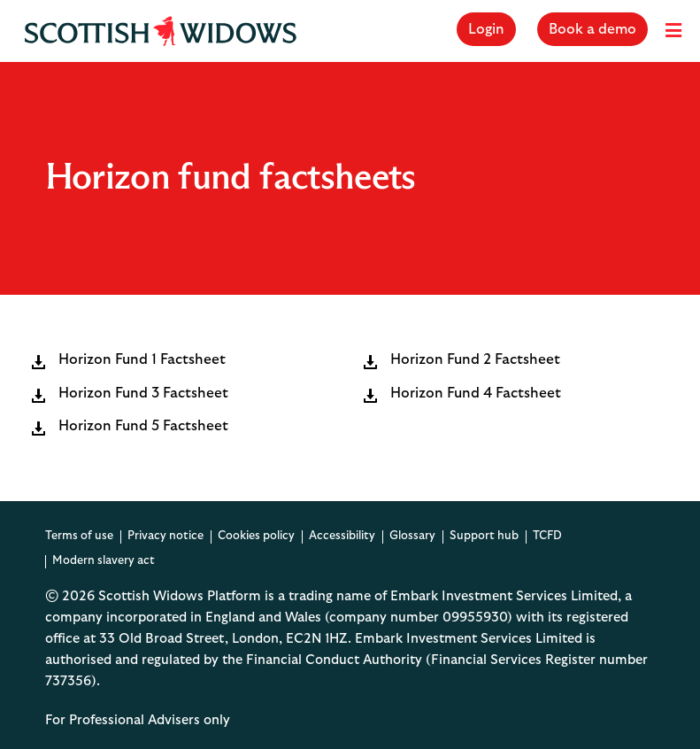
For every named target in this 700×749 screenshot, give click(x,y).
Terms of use (79, 536)
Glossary (412, 536)
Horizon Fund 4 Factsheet (476, 394)
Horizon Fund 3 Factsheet (143, 394)
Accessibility (342, 536)
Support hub (484, 536)
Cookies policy (256, 536)
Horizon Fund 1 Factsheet (142, 360)
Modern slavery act (104, 561)
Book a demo (592, 29)
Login (486, 29)
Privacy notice (165, 536)
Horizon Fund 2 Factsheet (475, 360)
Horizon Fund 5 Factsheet (143, 427)
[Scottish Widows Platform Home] (160, 31)
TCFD (547, 536)
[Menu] (673, 31)
